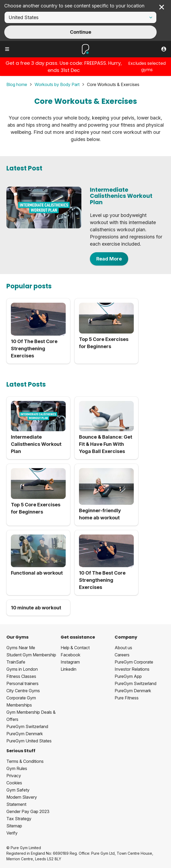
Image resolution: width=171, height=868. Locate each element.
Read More (109, 259)
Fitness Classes (21, 676)
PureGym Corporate (134, 662)
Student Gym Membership (31, 655)
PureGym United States (29, 741)
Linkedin (68, 669)
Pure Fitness (127, 698)
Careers (122, 655)
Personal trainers (22, 683)
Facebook (70, 655)
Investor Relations (132, 669)
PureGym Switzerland (27, 726)
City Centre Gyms (23, 691)
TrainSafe (16, 662)
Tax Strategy (19, 819)
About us (123, 648)
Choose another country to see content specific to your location (74, 6)
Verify (12, 833)
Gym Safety (18, 790)
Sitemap (14, 826)
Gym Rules (17, 768)
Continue (81, 32)
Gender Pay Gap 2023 (28, 811)
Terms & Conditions (25, 761)
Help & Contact (75, 648)
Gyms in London (22, 669)
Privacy (14, 776)
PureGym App (128, 676)
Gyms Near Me (21, 648)
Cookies (14, 783)
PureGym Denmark (25, 734)
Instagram (70, 662)
